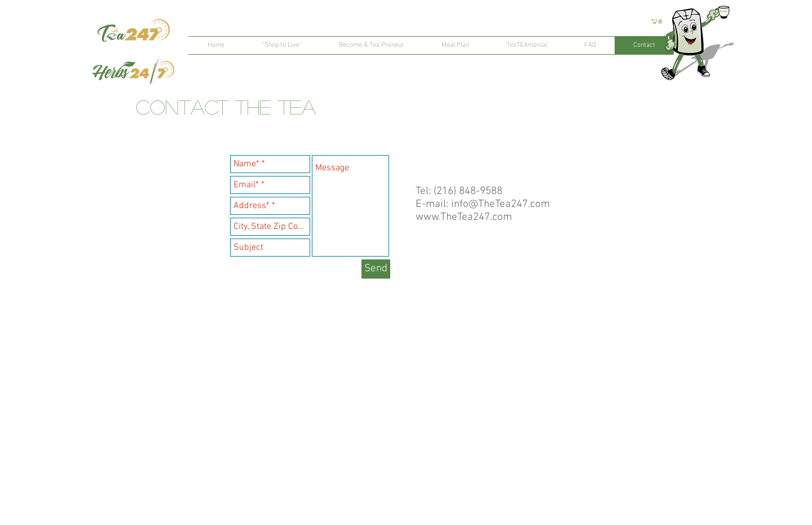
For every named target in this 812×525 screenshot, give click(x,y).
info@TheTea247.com (500, 204)
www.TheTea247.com (464, 217)
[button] (657, 21)
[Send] (376, 269)
